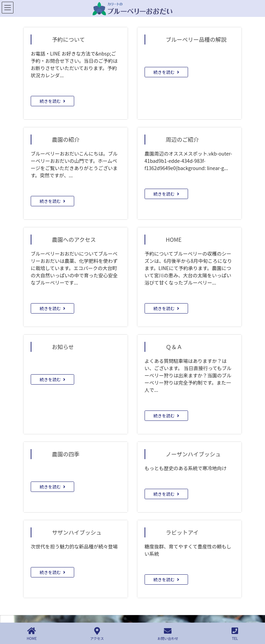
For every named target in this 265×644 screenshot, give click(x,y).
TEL (235, 634)
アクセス (97, 634)
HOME (32, 634)
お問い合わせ (168, 634)
